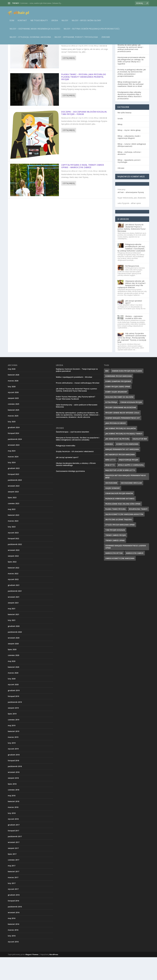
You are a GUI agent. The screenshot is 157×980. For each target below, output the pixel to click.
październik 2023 (15, 503)
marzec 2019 (13, 760)
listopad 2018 (13, 783)
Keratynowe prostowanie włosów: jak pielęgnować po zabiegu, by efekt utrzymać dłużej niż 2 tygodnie (132, 83)
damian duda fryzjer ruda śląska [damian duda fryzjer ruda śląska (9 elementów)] (127, 394)
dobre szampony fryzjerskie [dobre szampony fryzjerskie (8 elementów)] (118, 404)
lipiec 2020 (12, 672)
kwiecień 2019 (13, 754)
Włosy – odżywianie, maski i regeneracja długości (35, 31)
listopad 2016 (13, 924)
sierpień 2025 (13, 421)
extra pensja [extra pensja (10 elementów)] (111, 425)
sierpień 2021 (13, 626)
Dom (12, 22)
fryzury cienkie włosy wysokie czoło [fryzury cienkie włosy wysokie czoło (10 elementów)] (122, 435)
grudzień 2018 (14, 778)
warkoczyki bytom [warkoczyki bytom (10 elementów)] (114, 576)
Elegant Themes (32, 977)
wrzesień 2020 (14, 661)
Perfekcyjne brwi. (132, 289)
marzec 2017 (13, 900)
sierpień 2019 (13, 731)
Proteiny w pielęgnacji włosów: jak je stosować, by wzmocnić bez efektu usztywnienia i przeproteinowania (132, 96)
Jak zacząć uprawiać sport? (134, 325)
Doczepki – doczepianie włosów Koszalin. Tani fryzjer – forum (84, 136)
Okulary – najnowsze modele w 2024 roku (134, 340)
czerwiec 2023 (13, 526)
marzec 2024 (13, 479)
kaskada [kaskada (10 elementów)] (109, 467)
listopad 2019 (13, 719)
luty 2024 (12, 485)
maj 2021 (12, 631)
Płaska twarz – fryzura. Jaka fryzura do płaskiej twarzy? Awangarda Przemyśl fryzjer (84, 100)
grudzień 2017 (14, 848)
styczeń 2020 (13, 707)
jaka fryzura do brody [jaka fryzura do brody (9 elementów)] (116, 446)
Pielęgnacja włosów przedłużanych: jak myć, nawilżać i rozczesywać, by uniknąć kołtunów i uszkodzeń (131, 270)
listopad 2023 (13, 497)
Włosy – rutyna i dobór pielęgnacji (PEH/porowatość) (92, 31)
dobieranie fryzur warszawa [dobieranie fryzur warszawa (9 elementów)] (119, 399)
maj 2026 (12, 392)
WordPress (54, 977)
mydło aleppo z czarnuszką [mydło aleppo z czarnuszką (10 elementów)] (131, 488)
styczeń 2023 (13, 555)
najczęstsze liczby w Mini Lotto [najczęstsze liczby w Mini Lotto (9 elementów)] (120, 493)
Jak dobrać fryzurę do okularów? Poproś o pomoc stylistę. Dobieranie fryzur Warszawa (132, 251)
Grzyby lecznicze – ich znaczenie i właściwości (75, 474)
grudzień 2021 (14, 608)
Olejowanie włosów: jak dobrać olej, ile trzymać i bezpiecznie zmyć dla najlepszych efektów (132, 307)
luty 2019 (12, 766)
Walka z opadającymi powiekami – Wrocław (74, 400)
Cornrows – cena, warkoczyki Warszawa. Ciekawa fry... (41, 3)
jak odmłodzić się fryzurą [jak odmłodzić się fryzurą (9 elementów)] (117, 462)
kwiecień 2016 (13, 947)
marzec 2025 (13, 439)
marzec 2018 (13, 830)
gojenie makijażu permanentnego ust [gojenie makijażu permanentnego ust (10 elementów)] (123, 441)
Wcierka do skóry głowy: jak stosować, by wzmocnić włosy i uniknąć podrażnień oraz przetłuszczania (130, 71)
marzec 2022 (13, 596)
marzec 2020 (13, 696)
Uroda (55, 22)
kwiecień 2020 (13, 690)
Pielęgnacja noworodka (66, 468)
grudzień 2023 (14, 491)
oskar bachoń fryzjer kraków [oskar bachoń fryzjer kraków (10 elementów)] (119, 516)
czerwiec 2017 (13, 883)
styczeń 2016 (13, 964)
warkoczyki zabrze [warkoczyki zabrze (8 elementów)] (135, 576)
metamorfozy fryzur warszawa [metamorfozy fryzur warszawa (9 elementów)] (120, 477)
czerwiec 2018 (13, 813)
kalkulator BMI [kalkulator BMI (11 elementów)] (140, 462)
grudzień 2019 (14, 713)
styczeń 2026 (13, 415)
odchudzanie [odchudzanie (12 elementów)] (111, 506)
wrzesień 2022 (14, 573)
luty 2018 (12, 836)
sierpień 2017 (13, 871)
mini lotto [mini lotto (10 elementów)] (110, 483)
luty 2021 (12, 643)
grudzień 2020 (14, 649)
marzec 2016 (13, 953)
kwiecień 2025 (13, 433)
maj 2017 (12, 888)
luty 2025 (12, 444)
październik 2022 (15, 567)
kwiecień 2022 (13, 591)
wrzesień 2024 (14, 468)
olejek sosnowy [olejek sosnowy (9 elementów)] (113, 511)
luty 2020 (12, 701)
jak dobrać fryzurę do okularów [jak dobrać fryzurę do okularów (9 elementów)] (121, 451)
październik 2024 (15, 462)
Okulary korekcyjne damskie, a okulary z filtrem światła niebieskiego (76, 487)
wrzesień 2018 (14, 795)
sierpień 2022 (13, 579)
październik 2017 (15, 859)
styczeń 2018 (13, 842)
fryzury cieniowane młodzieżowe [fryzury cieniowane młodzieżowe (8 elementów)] (121, 430)
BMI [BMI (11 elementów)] (107, 394)
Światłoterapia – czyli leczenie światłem (73, 455)
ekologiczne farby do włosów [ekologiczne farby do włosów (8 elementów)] (119, 420)
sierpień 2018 (13, 801)
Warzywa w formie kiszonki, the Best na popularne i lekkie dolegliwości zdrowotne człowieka (78, 461)
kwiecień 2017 (13, 894)
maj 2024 (12, 474)
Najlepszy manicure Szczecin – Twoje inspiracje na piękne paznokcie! (77, 393)
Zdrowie (106, 39)
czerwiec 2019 (13, 742)
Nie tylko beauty (39, 22)
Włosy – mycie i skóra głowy (86, 22)
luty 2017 (12, 906)
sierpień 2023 (13, 514)
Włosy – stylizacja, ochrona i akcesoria (30, 39)
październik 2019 (15, 725)
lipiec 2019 (12, 737)
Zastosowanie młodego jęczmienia (70, 494)
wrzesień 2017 (14, 865)
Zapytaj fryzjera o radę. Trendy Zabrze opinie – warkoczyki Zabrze (83, 189)
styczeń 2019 (13, 772)
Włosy (65, 22)
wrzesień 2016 (14, 935)
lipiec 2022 (12, 585)
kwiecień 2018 (13, 824)
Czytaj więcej (69, 81)
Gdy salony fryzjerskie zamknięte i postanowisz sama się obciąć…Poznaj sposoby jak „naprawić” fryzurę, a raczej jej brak (132, 361)
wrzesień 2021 (14, 620)
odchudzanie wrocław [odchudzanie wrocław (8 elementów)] (131, 506)
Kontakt (22, 22)
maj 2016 (12, 941)
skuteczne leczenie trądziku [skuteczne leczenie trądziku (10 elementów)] (119, 542)
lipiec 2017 (12, 877)
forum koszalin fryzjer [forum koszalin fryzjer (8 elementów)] (131, 425)
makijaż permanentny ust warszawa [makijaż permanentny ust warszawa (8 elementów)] (122, 472)
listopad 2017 (13, 853)
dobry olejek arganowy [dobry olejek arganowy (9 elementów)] (116, 415)
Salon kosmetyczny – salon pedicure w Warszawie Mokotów (77, 429)
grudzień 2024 (14, 450)
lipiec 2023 (12, 520)
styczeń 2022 (13, 602)
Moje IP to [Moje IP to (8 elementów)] (110, 488)
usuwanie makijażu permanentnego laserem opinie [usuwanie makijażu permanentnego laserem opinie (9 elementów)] (126, 570)
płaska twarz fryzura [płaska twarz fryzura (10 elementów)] (115, 532)
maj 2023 (12, 532)
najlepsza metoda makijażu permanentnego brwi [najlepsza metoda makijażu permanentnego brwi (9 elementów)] (126, 499)
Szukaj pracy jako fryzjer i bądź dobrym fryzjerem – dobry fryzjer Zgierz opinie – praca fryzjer (83, 62)
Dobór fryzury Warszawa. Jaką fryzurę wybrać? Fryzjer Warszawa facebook (76, 421)
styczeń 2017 (13, 912)
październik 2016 (15, 929)
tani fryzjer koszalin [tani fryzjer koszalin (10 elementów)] (115, 553)
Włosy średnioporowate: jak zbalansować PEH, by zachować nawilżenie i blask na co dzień (131, 107)
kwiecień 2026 (13, 398)
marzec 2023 (13, 544)
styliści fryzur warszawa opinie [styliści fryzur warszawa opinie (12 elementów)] (120, 548)
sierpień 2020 (13, 666)
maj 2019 (12, 748)
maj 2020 (12, 684)
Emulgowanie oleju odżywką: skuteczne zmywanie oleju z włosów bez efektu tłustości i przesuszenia (130, 118)
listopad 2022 (13, 561)
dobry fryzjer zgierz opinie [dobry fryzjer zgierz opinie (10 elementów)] (118, 409)
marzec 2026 (13, 404)
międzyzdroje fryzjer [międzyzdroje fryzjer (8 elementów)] (129, 483)
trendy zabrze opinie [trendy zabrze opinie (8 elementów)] (115, 563)
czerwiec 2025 (13, 427)
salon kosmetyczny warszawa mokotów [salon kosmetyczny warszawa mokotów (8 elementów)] (124, 537)
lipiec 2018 (12, 807)
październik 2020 (15, 655)
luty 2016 (12, 959)
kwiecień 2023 (13, 538)
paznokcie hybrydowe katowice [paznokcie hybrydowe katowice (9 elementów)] (120, 521)
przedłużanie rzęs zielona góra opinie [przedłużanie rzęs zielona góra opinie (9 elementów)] (123, 527)
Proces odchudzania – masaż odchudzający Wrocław (78, 406)
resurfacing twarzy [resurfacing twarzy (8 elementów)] (138, 532)
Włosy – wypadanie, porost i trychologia (76, 39)
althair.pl (74, 69)
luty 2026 (12, 409)
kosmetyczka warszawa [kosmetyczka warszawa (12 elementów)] (127, 467)
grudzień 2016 (14, 918)
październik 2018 (15, 789)
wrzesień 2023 (14, 509)
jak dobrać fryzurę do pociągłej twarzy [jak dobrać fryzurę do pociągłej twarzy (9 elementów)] (124, 456)
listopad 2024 (13, 456)
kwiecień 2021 (13, 637)
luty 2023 (12, 550)
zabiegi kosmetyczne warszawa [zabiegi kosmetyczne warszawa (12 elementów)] (120, 581)
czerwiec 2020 (13, 678)
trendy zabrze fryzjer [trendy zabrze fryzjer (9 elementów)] (116, 558)
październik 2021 (15, 614)
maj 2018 (12, 818)
